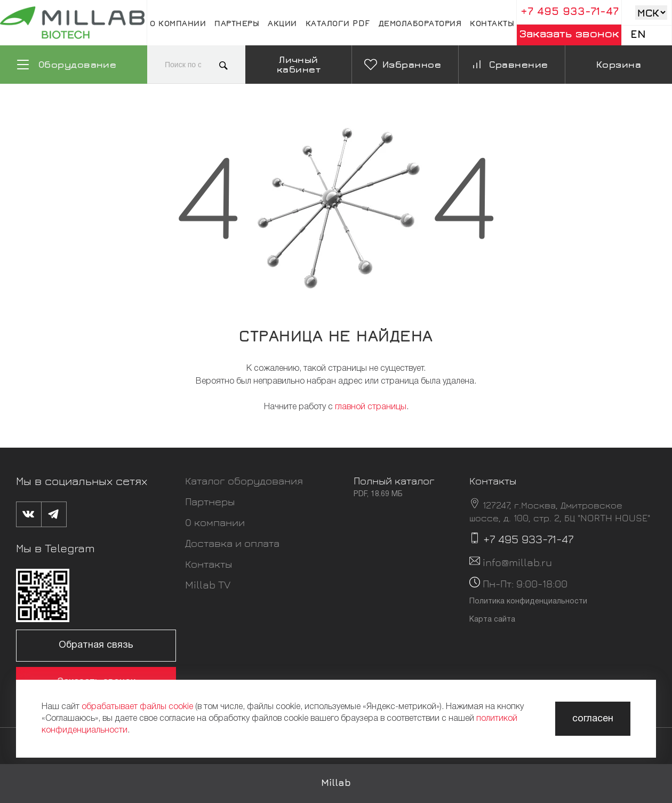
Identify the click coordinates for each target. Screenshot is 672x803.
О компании (178, 23)
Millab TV (208, 585)
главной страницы (371, 407)
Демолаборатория (420, 23)
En (638, 34)
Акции (282, 23)
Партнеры (237, 23)
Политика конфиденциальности (528, 602)
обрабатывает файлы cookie (137, 707)
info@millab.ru (517, 562)
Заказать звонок (569, 33)
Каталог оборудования (244, 480)
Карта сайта (492, 620)
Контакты (492, 23)
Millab (336, 782)
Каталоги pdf (338, 23)
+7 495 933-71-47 (570, 11)
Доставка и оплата (232, 543)
